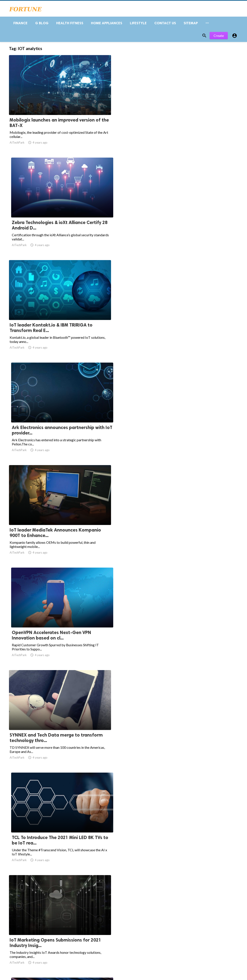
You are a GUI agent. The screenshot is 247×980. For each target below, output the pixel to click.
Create (219, 39)
